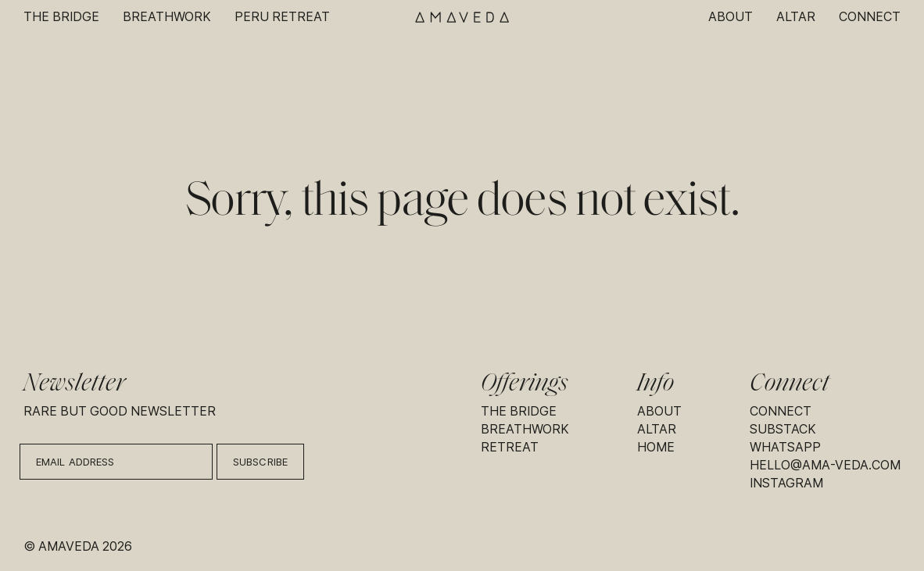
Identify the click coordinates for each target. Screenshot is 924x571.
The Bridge (61, 17)
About (731, 17)
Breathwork (167, 17)
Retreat (510, 447)
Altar (796, 17)
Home (656, 447)
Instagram (786, 483)
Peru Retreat (282, 17)
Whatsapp (785, 447)
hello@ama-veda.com (825, 465)
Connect (870, 17)
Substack (783, 429)
